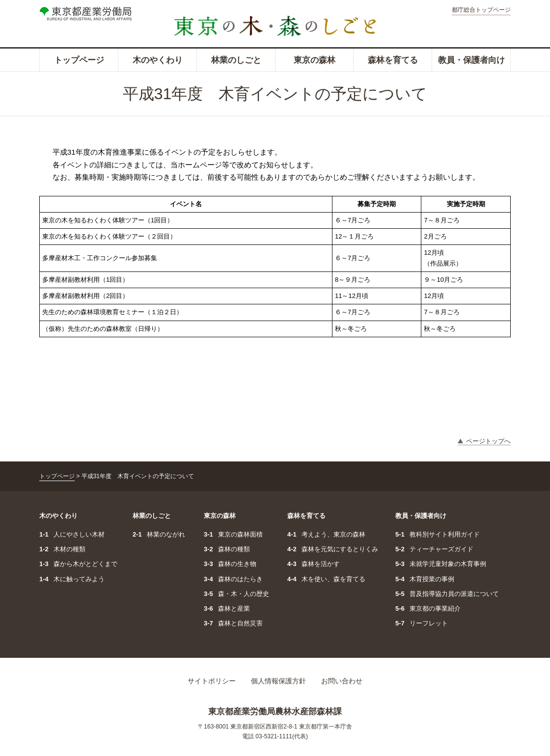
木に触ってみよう (72, 579)
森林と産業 (227, 608)
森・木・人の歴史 (236, 594)
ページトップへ (488, 441)
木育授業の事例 (425, 579)
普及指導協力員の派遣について (447, 594)
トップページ (79, 60)
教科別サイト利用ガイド (438, 534)
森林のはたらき (233, 579)
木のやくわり (158, 60)
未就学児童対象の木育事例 (441, 564)
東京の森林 (315, 60)
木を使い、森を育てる (326, 579)
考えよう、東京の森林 (326, 534)
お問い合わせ (342, 681)
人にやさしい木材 (72, 534)
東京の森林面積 (233, 534)
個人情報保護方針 (278, 681)
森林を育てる (393, 60)
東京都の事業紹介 (428, 608)
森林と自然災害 (233, 623)
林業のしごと (236, 60)
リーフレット (422, 623)
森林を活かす (314, 564)
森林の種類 (227, 549)
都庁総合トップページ (481, 10)
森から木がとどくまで (78, 564)
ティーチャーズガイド (434, 549)
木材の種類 (62, 549)
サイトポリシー (212, 681)
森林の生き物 (230, 564)
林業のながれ (159, 534)
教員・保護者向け (471, 60)
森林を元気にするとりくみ (333, 549)
